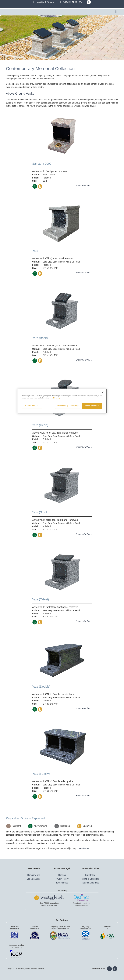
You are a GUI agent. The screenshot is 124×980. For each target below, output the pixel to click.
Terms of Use (62, 883)
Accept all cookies (92, 406)
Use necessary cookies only (68, 406)
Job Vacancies (34, 879)
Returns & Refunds (90, 883)
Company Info (34, 875)
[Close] (103, 392)
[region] (62, 401)
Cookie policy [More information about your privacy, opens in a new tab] (55, 398)
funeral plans (83, 906)
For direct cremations (82, 903)
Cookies (62, 875)
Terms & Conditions (90, 879)
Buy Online (90, 875)
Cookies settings (32, 406)
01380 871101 (45, 2)
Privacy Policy (62, 879)
